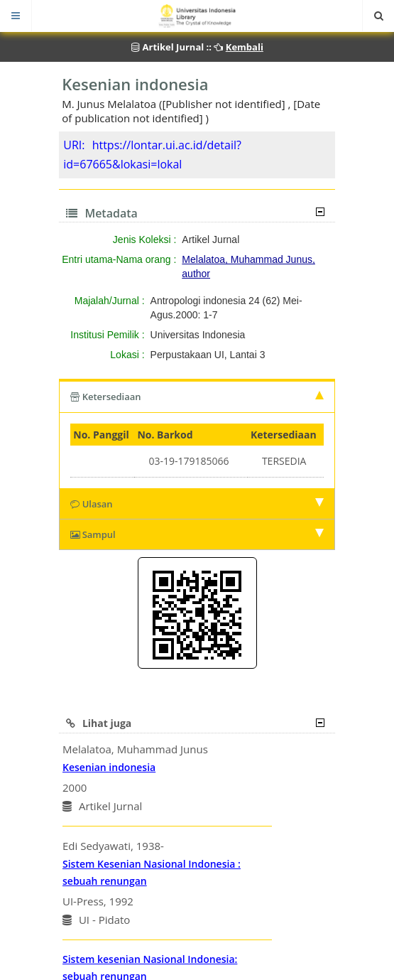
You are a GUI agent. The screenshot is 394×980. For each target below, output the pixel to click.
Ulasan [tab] (197, 504)
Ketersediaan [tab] (197, 397)
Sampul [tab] (197, 534)
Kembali (245, 47)
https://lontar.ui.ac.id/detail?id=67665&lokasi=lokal (152, 155)
